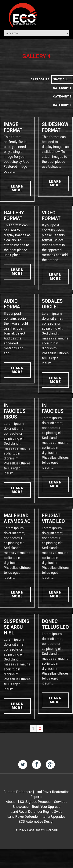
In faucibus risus (15, 414)
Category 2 (62, 97)
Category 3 (62, 105)
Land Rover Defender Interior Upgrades (36, 830)
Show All (61, 79)
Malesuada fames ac (17, 524)
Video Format (51, 216)
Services (61, 815)
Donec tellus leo (55, 635)
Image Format (13, 127)
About (10, 815)
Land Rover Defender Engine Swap (37, 825)
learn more (17, 188)
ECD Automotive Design (37, 835)
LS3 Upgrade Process (34, 815)
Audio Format (13, 304)
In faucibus (52, 411)
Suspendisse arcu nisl (16, 638)
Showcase (21, 820)
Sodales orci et (52, 304)
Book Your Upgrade (46, 820)
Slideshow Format (55, 127)
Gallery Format (14, 216)
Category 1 (62, 88)
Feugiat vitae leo (53, 524)
